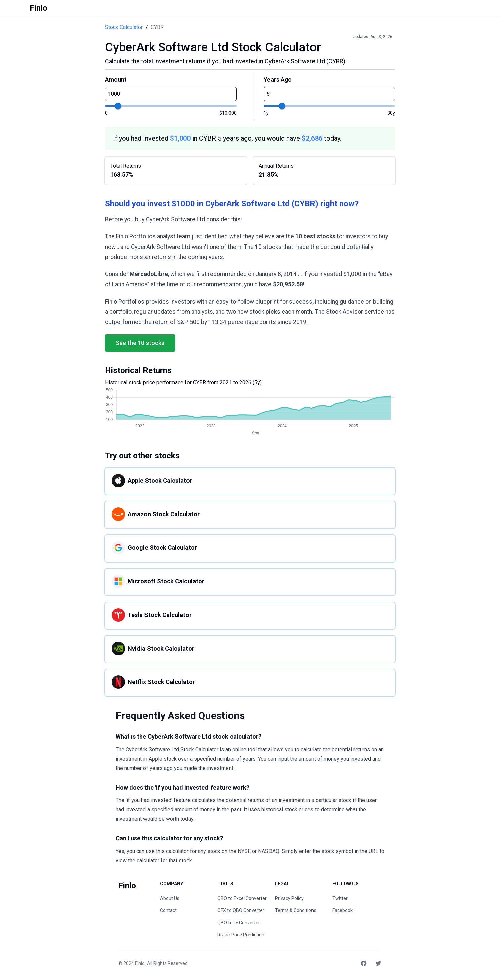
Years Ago (278, 79)
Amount (116, 79)
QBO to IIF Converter (239, 923)
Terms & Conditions (296, 910)
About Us (170, 898)
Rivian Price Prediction (241, 935)
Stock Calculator (124, 27)
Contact (168, 910)
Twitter (340, 898)
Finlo (140, 963)
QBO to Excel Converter (242, 898)
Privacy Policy (289, 898)
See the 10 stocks (140, 343)
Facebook (343, 910)
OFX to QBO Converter (241, 910)
